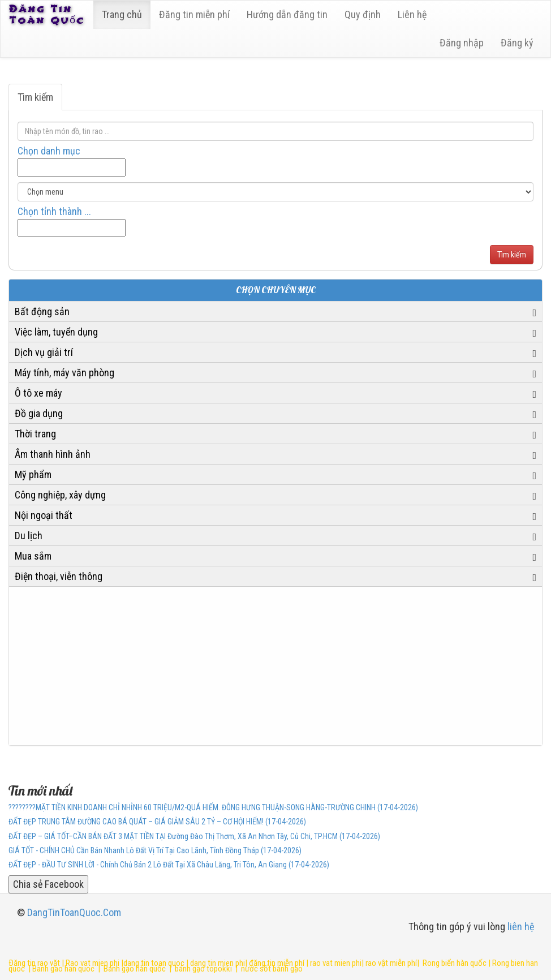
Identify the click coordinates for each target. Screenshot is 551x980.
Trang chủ (122, 14)
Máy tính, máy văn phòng (64, 373)
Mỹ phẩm (33, 474)
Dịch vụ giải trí (44, 352)
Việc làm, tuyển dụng (56, 332)
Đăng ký (517, 43)
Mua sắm (33, 556)
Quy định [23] (363, 14)
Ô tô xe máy (38, 393)
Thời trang (35, 434)
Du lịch (29, 536)
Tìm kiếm (35, 97)
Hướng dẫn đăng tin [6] (287, 14)
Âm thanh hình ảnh (53, 454)
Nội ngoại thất (44, 515)
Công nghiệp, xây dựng (60, 495)
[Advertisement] (275, 666)
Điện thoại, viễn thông (59, 576)
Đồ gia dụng (39, 413)
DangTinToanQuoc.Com (74, 912)
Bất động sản (42, 311)
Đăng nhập (462, 43)
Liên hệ (412, 14)
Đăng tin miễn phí (194, 14)
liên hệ (521, 927)
